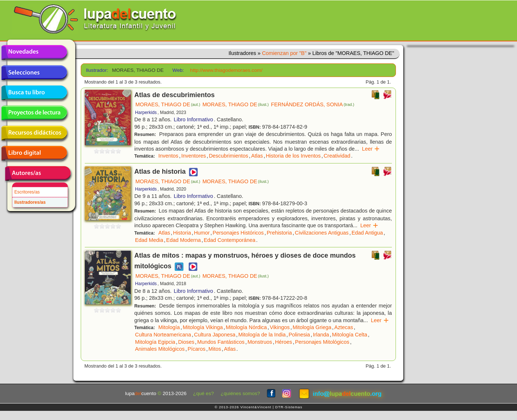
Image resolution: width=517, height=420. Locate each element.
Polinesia (299, 335)
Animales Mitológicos (160, 349)
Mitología (169, 327)
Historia (182, 233)
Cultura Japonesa (215, 335)
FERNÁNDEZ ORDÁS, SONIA (312, 104)
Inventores (194, 156)
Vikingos (280, 327)
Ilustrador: (96, 70)
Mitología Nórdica (246, 327)
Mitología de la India (262, 335)
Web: (178, 70)
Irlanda (321, 335)
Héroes (284, 342)
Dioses (186, 342)
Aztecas (344, 327)
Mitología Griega (312, 327)
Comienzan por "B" (284, 53)
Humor (202, 233)
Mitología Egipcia (155, 342)
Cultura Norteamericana (163, 335)
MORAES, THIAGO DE (168, 104)
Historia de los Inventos (293, 156)
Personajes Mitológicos (322, 342)
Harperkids (146, 113)
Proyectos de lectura (34, 113)
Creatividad (337, 156)
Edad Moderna (183, 240)
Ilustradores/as (30, 202)
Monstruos (260, 342)
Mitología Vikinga (203, 327)
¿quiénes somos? (240, 393)
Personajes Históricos (238, 233)
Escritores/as (27, 192)
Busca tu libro (34, 93)
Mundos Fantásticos (221, 342)
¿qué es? (203, 393)
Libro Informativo (194, 119)
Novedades (34, 52)
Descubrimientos (228, 156)
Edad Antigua (367, 233)
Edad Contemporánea (230, 240)
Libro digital (34, 153)
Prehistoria (279, 233)
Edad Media (149, 240)
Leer (371, 149)
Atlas (257, 156)
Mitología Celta (350, 335)
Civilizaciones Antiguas (322, 233)
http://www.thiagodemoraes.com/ (226, 70)
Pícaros (196, 349)
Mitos (215, 349)
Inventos (168, 156)
